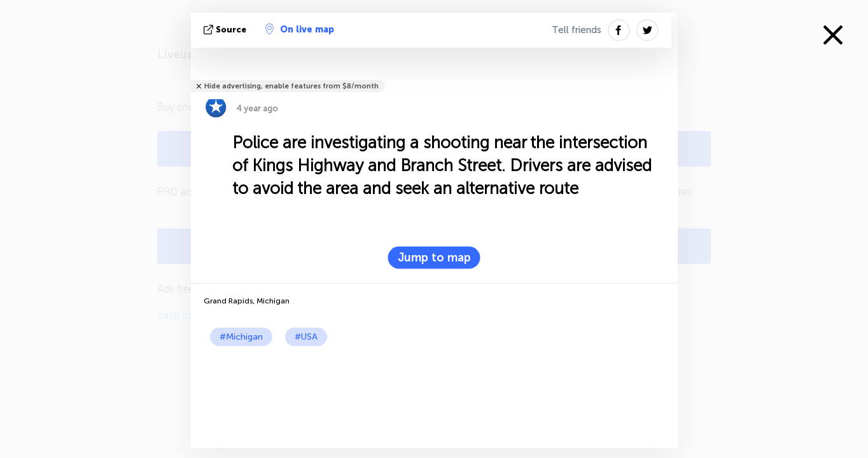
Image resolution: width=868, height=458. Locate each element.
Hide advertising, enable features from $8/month (291, 86)
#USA (306, 337)
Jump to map (434, 258)
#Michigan (241, 337)
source (226, 30)
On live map (300, 29)
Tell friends (577, 30)
